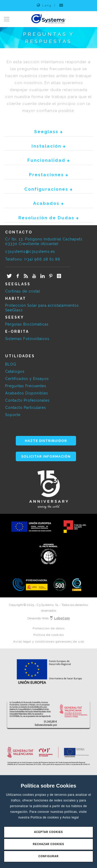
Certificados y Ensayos (27, 379)
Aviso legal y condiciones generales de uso (49, 642)
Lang (44, 5)
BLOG (11, 364)
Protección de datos (49, 628)
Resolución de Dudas (49, 218)
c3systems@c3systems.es (30, 252)
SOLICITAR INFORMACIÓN (46, 456)
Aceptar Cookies (49, 832)
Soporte (13, 415)
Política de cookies (45, 817)
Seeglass (48, 132)
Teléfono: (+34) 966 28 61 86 (33, 259)
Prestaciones (49, 175)
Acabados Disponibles (27, 393)
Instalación (49, 146)
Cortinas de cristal (23, 291)
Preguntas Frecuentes (26, 386)
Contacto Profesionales (27, 400)
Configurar (49, 856)
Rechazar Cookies (48, 844)
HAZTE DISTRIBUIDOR (46, 441)
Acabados (48, 203)
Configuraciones (48, 189)
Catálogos (15, 371)
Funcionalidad (49, 160)
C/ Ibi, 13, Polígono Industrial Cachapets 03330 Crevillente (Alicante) (44, 241)
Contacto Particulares (26, 408)
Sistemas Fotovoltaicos (27, 339)
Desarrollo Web (49, 618)
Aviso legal (70, 817)
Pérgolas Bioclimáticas (27, 324)
